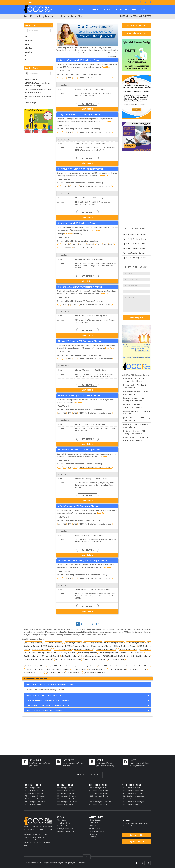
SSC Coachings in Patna (98, 804)
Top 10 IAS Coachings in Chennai (134, 234)
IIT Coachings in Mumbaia (66, 790)
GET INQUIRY (31, 2)
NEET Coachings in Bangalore (133, 799)
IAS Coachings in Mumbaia (34, 790)
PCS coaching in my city (97, 669)
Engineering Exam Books (66, 832)
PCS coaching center (75, 673)
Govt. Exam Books (64, 823)
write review (77, 234)
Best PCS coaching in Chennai (35, 666)
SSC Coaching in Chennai (93, 643)
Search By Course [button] (32, 68)
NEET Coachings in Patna (132, 804)
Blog (134, 9)
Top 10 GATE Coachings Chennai (134, 248)
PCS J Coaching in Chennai (91, 656)
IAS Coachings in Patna (33, 804)
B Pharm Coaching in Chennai (125, 646)
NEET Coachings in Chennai (132, 793)
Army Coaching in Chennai (87, 653)
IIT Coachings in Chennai (66, 793)
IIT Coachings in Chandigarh (67, 802)
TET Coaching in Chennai (63, 649)
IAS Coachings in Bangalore (34, 799)
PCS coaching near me (60, 669)
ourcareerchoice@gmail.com (138, 823)
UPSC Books (62, 820)
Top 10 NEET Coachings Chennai (134, 244)
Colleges (106, 9)
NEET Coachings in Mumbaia (133, 790)
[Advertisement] (137, 188)
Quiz (127, 9)
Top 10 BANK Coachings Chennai (134, 258)
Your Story (145, 9)
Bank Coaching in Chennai (84, 649)
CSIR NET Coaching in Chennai (94, 659)
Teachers (118, 9)
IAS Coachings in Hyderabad (35, 796)
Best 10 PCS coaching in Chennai (110, 666)
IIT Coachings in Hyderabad (67, 796)
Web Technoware (79, 863)
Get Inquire (87, 104)
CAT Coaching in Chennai (128, 649)
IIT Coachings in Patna (65, 804)
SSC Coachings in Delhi (98, 788)
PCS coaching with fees (137, 669)
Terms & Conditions (97, 831)
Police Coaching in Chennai (42, 653)
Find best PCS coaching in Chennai (37, 669)
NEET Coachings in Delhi (131, 788)
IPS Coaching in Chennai (73, 643)
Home (82, 9)
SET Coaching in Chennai (116, 659)
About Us (93, 826)
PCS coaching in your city (117, 669)
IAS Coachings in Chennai (34, 793)
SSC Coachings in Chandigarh (100, 802)
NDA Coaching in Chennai (109, 653)
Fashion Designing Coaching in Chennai (39, 659)
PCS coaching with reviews (56, 673)
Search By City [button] (30, 25)
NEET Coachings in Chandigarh (134, 802)
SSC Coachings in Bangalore (100, 799)
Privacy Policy (95, 828)
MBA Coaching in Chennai (70, 656)
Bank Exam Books (64, 826)
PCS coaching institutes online (95, 673)
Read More (112, 57)
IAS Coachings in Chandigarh (35, 802)
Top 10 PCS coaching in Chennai (60, 666)
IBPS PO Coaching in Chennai (52, 646)
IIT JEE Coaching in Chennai (114, 643)
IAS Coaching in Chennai (33, 643)
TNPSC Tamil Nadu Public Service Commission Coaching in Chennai (126, 656)
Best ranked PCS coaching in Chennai (137, 666)
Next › (98, 624)
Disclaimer (94, 834)
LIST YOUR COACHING (88, 775)
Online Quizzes (95, 820)
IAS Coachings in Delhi (33, 788)
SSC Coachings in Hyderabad (100, 796)
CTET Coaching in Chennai (42, 649)
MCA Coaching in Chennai (50, 656)
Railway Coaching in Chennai (106, 649)
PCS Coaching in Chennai (53, 643)
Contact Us (94, 823)
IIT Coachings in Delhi (65, 788)
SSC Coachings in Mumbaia (100, 790)
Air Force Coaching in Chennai (132, 653)
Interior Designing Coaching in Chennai (68, 659)
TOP (87, 857)
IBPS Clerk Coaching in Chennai (77, 646)
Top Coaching (93, 9)
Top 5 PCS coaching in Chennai (85, 666)
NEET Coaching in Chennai (135, 643)
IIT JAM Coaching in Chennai (65, 653)
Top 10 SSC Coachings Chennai (134, 253)
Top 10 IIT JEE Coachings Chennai (134, 239)
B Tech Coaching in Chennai (101, 646)
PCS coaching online (78, 669)
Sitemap (93, 837)
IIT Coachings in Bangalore (67, 799)
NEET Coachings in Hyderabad (133, 796)
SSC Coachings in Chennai (99, 793)
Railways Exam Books (65, 829)
